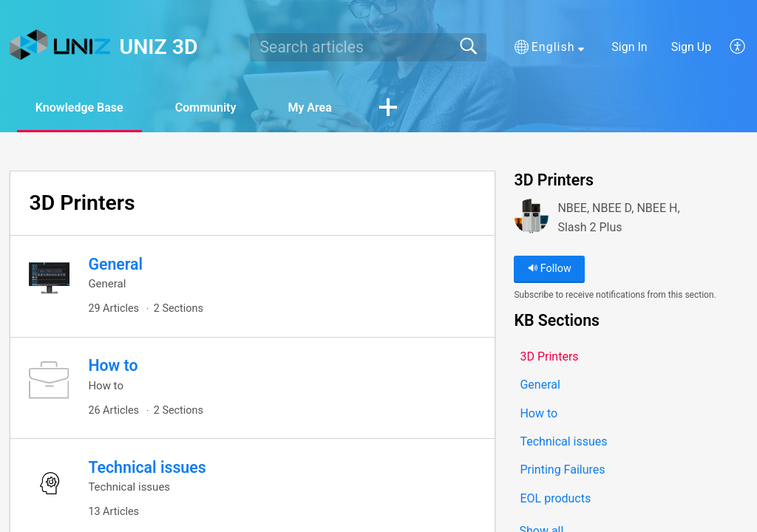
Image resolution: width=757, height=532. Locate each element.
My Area (309, 108)
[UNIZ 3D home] (60, 45)
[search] (368, 47)
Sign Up (692, 47)
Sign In (629, 47)
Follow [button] (550, 269)
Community (206, 108)
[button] (549, 47)
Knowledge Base (79, 108)
